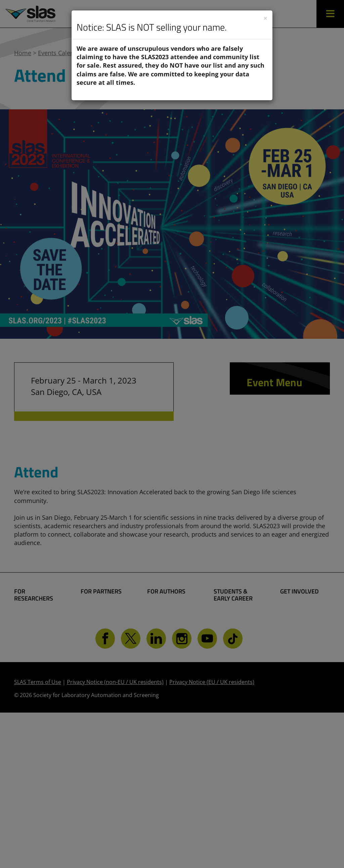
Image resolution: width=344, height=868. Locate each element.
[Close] (265, 18)
